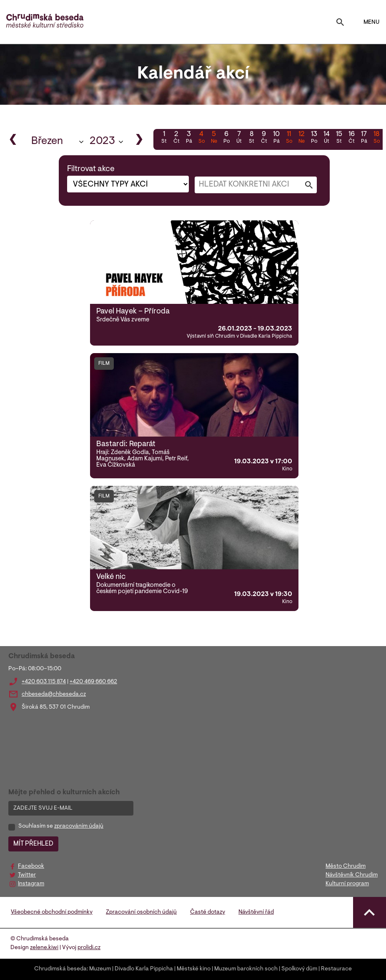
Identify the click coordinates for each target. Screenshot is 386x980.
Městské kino (194, 969)
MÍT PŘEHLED (33, 844)
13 (314, 138)
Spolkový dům (299, 969)
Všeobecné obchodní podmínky (52, 912)
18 (376, 138)
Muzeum (100, 969)
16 (351, 138)
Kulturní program (347, 884)
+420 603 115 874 (44, 682)
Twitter (27, 875)
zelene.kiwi (44, 948)
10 (276, 138)
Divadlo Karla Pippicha (144, 969)
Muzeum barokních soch (246, 969)
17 (364, 138)
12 (301, 138)
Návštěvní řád (256, 912)
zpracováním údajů (79, 826)
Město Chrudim (346, 866)
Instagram (31, 884)
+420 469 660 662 (93, 682)
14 (326, 138)
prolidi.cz (89, 948)
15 (339, 138)
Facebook (31, 866)
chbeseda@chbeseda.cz (54, 695)
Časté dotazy (208, 912)
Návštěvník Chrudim (352, 875)
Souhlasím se (61, 826)
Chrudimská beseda (60, 969)
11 (289, 138)
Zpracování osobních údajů (141, 912)
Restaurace (336, 969)
